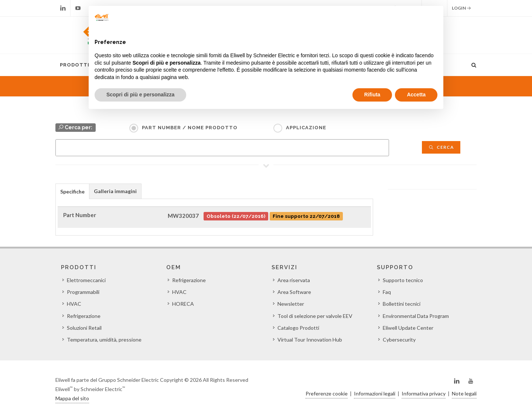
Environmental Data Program (416, 316)
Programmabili (83, 292)
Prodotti (75, 65)
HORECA (183, 304)
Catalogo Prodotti (298, 328)
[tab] (72, 191)
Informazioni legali (375, 393)
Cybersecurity (399, 340)
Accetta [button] (416, 95)
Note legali (464, 393)
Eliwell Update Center (408, 328)
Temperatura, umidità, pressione (104, 340)
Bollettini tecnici (402, 304)
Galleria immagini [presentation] (115, 191)
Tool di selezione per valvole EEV (315, 316)
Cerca (441, 147)
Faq (387, 292)
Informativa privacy (424, 393)
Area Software (294, 292)
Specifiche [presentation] (72, 191)
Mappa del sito (72, 398)
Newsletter (291, 304)
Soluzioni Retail (84, 328)
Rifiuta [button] (372, 95)
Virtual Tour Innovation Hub (310, 340)
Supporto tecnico (403, 280)
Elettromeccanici (86, 280)
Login (461, 8)
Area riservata (294, 280)
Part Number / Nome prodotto (190, 128)
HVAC (74, 304)
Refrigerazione (84, 316)
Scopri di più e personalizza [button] (140, 95)
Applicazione (306, 128)
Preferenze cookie (327, 393)
